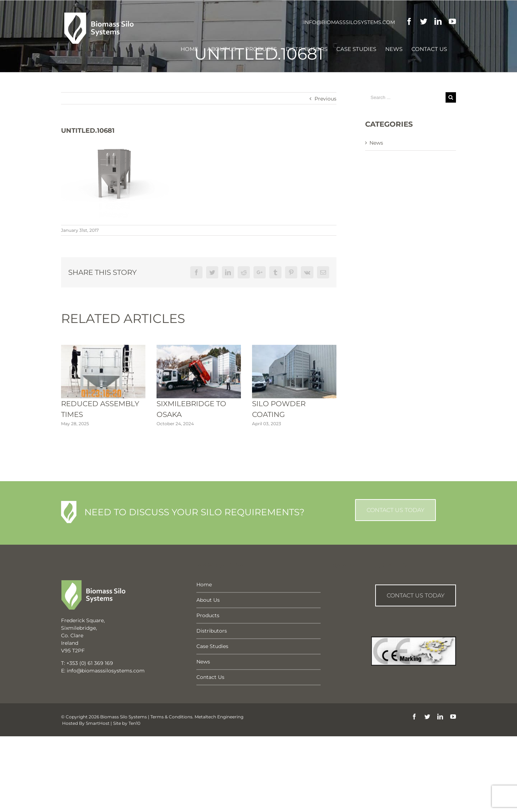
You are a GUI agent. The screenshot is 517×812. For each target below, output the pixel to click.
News (376, 143)
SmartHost (98, 723)
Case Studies (212, 646)
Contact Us (210, 677)
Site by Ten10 (127, 723)
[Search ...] (405, 97)
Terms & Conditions (171, 717)
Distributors (212, 631)
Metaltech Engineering (219, 717)
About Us (208, 600)
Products (208, 615)
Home (204, 585)
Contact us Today (416, 595)
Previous (325, 99)
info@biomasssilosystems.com (349, 22)
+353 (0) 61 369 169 (90, 663)
